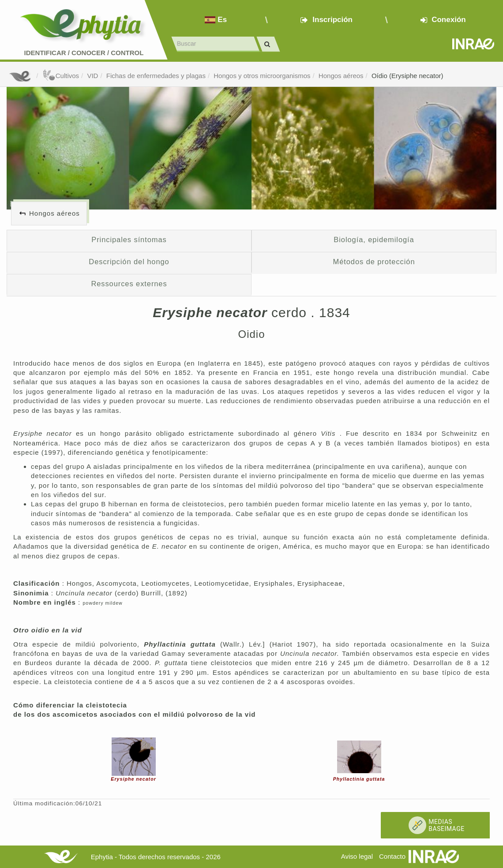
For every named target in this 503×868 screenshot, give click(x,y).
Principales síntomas (129, 239)
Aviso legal (357, 856)
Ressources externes (129, 284)
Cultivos (61, 76)
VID (92, 76)
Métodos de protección (374, 262)
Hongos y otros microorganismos (262, 76)
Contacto (392, 856)
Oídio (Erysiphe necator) (407, 76)
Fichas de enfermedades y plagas (156, 76)
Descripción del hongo (129, 262)
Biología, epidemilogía (374, 239)
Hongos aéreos (341, 76)
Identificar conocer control (84, 53)
